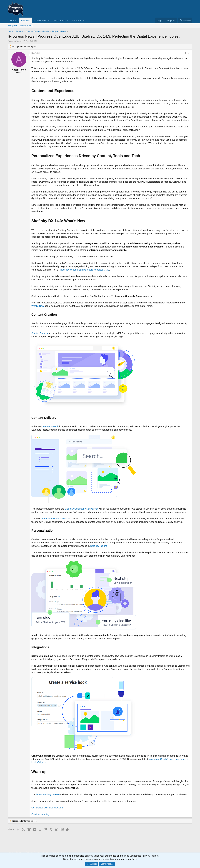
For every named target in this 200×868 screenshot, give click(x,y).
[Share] (185, 53)
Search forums (26, 26)
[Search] (185, 20)
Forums (25, 20)
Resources (59, 20)
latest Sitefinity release (48, 794)
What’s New (38, 306)
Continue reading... (41, 814)
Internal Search (51, 426)
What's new (40, 20)
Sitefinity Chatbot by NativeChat (81, 509)
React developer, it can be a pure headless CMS (84, 270)
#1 (189, 53)
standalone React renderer (55, 519)
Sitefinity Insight (99, 546)
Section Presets (40, 333)
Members (77, 20)
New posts (13, 26)
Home (13, 20)
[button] (49, 20)
